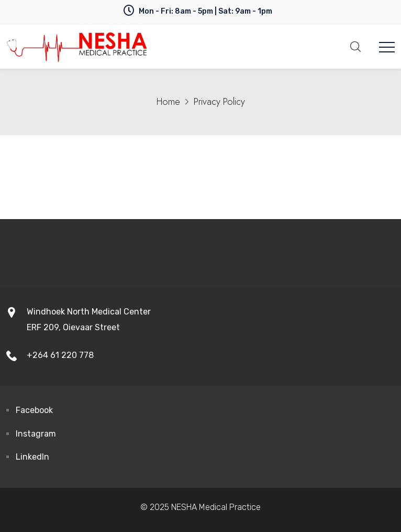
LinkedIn (32, 457)
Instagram (36, 434)
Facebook (34, 410)
